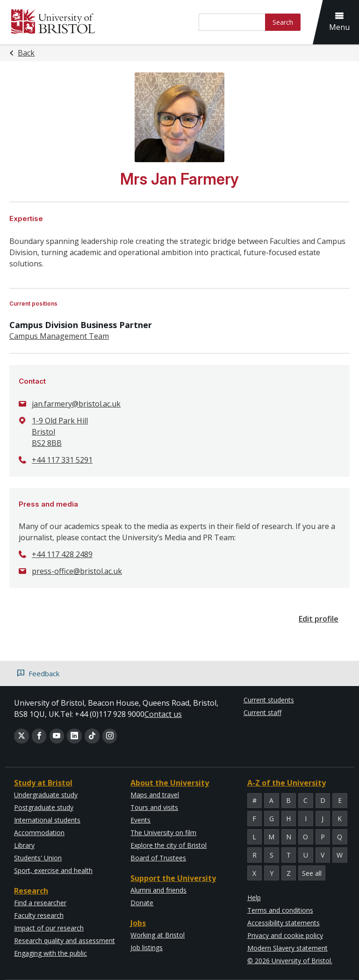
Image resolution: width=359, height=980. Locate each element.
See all (312, 873)
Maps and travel (155, 795)
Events (140, 820)
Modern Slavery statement (287, 948)
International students (47, 820)
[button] (342, 22)
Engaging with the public (50, 953)
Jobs (138, 923)
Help (254, 898)
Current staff (262, 712)
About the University (170, 783)
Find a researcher (40, 903)
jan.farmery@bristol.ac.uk (76, 404)
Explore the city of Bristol (169, 845)
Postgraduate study (44, 807)
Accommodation (39, 833)
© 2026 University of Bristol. (290, 961)
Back (26, 53)
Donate (142, 903)
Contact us (163, 714)
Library (24, 845)
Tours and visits (154, 807)
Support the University (173, 878)
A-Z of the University (287, 783)
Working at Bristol (158, 935)
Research (31, 891)
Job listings (147, 948)
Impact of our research (49, 928)
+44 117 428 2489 (62, 554)
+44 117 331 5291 (62, 460)
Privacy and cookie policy (285, 935)
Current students (269, 700)
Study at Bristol (43, 783)
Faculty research (39, 915)
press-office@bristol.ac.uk (77, 571)
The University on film (163, 833)
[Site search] (232, 22)
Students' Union (38, 858)
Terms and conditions (280, 910)
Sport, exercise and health (53, 870)
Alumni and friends (158, 890)
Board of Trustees (158, 858)
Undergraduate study (46, 795)
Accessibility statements (284, 923)
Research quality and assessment (65, 941)
